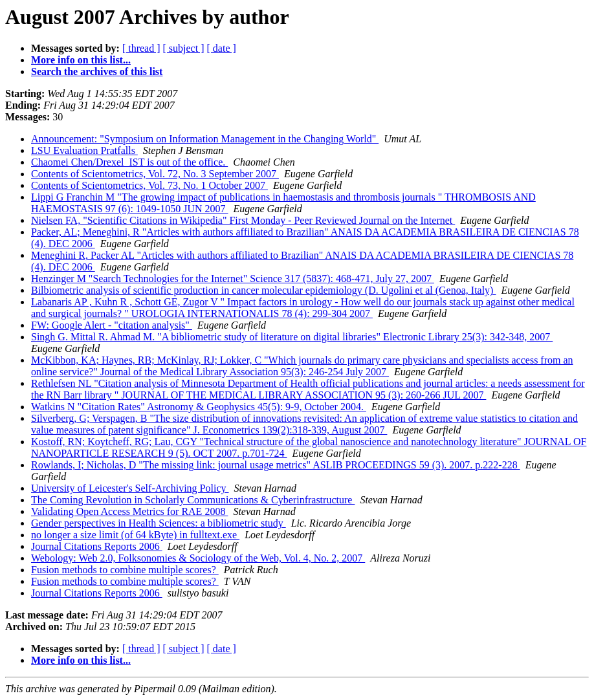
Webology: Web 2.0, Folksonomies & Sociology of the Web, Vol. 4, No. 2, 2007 (198, 558)
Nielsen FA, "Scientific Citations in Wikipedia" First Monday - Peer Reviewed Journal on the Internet (243, 220)
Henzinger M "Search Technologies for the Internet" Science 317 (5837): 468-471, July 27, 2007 (233, 279)
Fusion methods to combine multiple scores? (125, 570)
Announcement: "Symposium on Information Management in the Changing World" (205, 139)
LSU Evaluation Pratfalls (84, 150)
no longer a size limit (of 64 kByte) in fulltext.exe (135, 535)
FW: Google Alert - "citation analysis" (112, 325)
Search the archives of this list (97, 71)
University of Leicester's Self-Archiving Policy (130, 488)
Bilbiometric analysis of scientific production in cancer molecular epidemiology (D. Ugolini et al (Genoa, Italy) (263, 290)
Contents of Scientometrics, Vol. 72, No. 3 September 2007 (155, 174)
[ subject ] (184, 48)
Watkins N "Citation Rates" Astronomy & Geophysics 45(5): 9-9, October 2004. (199, 407)
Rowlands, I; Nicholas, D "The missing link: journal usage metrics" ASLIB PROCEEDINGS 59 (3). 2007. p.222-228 (276, 465)
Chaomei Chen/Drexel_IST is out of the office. (129, 162)
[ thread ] (141, 48)
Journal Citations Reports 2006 (97, 546)
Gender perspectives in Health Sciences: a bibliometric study (159, 523)
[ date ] (222, 48)
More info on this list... (81, 60)
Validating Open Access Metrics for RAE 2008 (129, 511)
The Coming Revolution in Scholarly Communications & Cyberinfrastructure (193, 500)
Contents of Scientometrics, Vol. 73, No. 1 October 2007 (149, 185)
